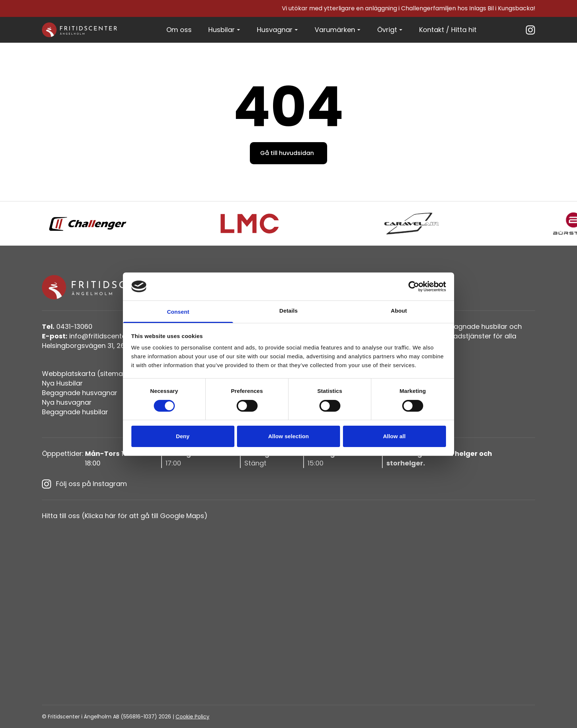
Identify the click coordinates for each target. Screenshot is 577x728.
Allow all (394, 436)
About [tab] (399, 311)
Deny (183, 436)
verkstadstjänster (462, 336)
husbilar (494, 326)
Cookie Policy (192, 717)
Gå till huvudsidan (287, 153)
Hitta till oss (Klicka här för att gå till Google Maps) (125, 516)
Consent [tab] (178, 312)
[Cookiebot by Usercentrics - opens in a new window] (414, 286)
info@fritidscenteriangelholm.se (108, 336)
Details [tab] (288, 311)
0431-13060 (67, 326)
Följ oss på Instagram (84, 484)
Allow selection (289, 436)
